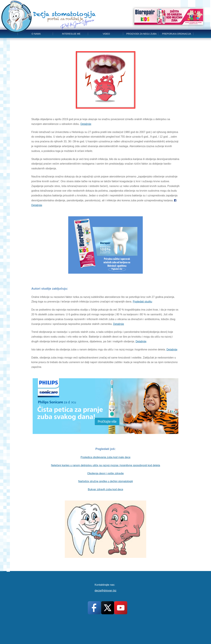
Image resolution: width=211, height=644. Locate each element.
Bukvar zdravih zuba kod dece (105, 489)
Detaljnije (86, 124)
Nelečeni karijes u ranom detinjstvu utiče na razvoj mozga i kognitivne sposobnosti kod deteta (105, 465)
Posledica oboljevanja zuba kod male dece (105, 457)
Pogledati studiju (143, 302)
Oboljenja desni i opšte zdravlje (105, 473)
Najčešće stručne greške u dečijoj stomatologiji (105, 481)
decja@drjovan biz (105, 591)
